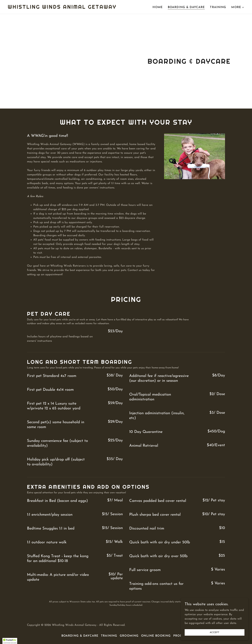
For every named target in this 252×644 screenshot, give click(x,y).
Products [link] (182, 636)
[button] (238, 7)
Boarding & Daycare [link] (186, 7)
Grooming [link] (129, 636)
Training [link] (218, 7)
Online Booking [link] (156, 636)
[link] (62, 8)
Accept (216, 633)
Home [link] (158, 7)
